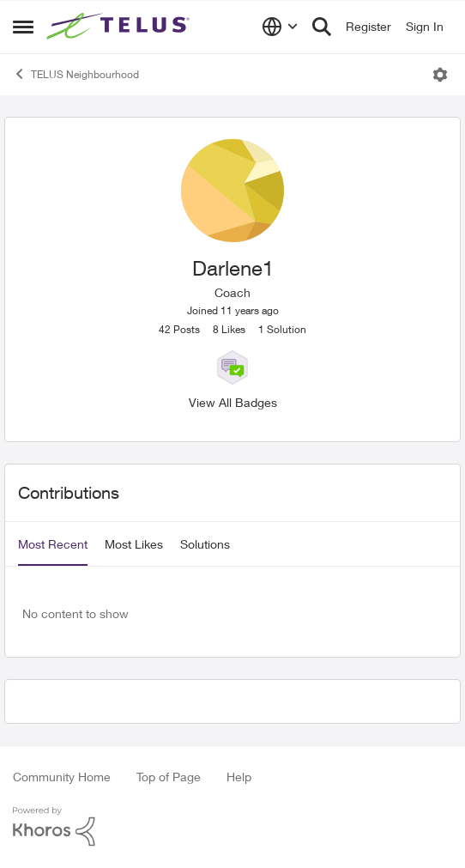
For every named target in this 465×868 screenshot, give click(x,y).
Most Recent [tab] (53, 544)
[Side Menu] (23, 27)
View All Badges (233, 402)
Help (239, 777)
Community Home (62, 777)
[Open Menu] (440, 75)
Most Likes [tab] (134, 544)
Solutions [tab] (205, 544)
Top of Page (169, 777)
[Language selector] (280, 27)
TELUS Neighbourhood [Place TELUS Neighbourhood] (76, 74)
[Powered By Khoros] (232, 827)
